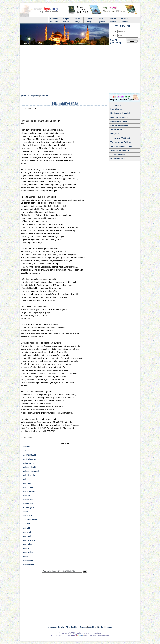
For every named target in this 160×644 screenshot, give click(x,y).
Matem (26, 548)
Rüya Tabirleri (72, 627)
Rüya (78, 22)
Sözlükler (54, 22)
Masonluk (27, 536)
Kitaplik (66, 18)
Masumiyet (28, 544)
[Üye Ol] (114, 40)
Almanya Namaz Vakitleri (121, 146)
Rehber (113, 22)
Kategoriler (33, 96)
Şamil (24, 96)
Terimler (125, 18)
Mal (24, 479)
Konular (44, 96)
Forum (113, 18)
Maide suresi (29, 463)
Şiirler (101, 627)
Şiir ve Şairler (116, 129)
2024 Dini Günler (118, 154)
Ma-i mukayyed (30, 455)
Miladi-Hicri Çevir (118, 159)
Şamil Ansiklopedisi (119, 117)
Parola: (114, 36)
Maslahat (27, 532)
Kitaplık (109, 627)
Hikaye (89, 22)
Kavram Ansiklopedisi (120, 125)
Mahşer (26, 451)
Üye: (115, 31)
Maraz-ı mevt (29, 500)
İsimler (125, 22)
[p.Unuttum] (115, 42)
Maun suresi (28, 564)
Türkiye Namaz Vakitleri (121, 142)
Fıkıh (101, 18)
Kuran (78, 18)
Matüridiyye (28, 560)
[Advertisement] (80, 69)
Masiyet (26, 528)
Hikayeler (115, 134)
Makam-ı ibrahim (30, 467)
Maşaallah (27, 516)
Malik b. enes (29, 487)
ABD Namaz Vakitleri (120, 150)
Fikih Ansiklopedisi (119, 121)
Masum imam (29, 540)
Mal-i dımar (28, 483)
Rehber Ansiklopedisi (120, 113)
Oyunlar (101, 22)
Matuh (26, 556)
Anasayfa (54, 18)
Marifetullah (28, 504)
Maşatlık (26, 524)
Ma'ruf (26, 512)
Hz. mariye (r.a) (29, 508)
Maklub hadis (29, 475)
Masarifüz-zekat (30, 520)
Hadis (89, 18)
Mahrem (26, 447)
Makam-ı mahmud (31, 471)
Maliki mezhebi (29, 491)
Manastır (27, 495)
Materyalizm (28, 552)
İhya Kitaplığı (116, 109)
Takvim (66, 22)
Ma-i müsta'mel (30, 459)
